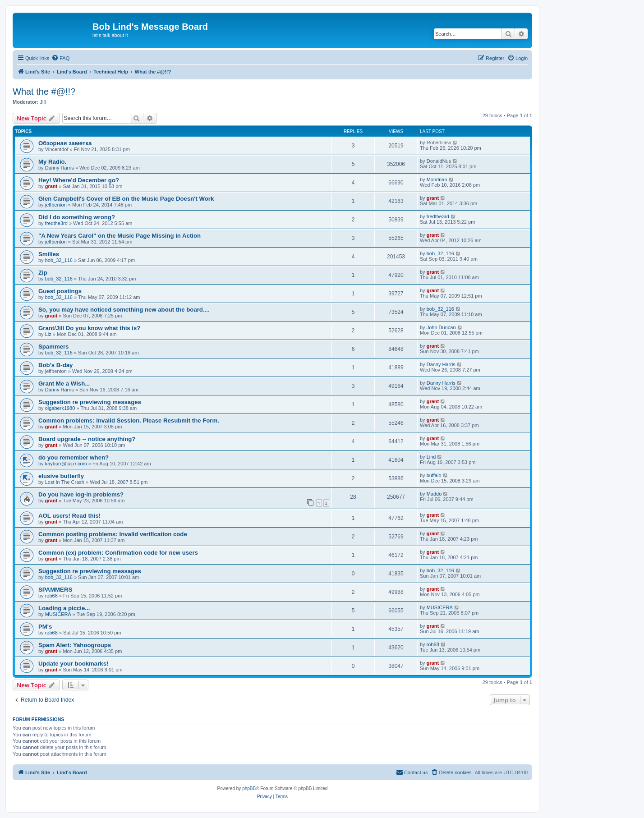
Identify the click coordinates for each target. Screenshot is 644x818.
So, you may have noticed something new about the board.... (124, 310)
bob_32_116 (59, 260)
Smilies (49, 254)
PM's (45, 627)
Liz (48, 334)
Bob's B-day (55, 365)
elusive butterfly (61, 476)
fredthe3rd (56, 223)
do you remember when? (74, 457)
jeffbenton (56, 205)
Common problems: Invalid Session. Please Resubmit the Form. (129, 420)
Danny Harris (60, 168)
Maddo (434, 494)
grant (51, 186)
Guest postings (60, 291)
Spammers (53, 347)
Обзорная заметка (65, 143)
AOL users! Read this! (69, 516)
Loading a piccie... (64, 608)
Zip (43, 273)
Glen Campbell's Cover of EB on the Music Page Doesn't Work (126, 199)
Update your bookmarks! (73, 664)
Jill (43, 102)
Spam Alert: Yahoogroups (75, 645)
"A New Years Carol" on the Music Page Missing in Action (120, 236)
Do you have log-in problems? (81, 494)
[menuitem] (60, 58)
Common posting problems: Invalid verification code (113, 534)
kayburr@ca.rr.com (66, 464)
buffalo (434, 475)
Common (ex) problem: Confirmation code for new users (118, 553)
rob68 (51, 596)
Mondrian (437, 179)
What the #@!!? (44, 92)
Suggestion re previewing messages (90, 402)
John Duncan (441, 327)
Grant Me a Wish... (64, 384)
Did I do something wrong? (77, 217)
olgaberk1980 (60, 408)
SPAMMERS (55, 590)
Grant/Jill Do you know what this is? (89, 328)
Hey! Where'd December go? (79, 180)
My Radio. (52, 162)
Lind (431, 457)
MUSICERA (58, 614)
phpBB (249, 788)
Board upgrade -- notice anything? (87, 439)
